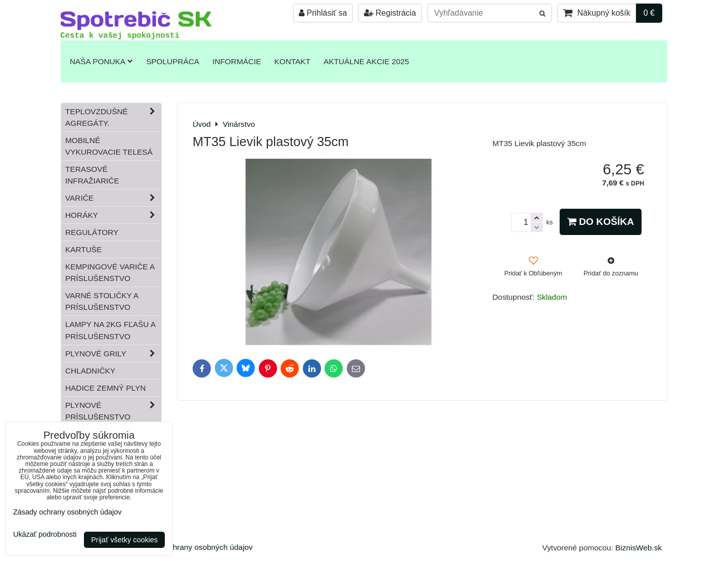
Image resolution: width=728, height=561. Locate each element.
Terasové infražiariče (92, 175)
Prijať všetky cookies (124, 540)
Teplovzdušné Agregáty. (113, 117)
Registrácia (390, 13)
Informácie (237, 61)
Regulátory (92, 232)
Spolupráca (173, 61)
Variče (113, 198)
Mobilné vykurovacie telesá (109, 146)
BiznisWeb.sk (639, 548)
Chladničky (90, 371)
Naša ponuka (101, 61)
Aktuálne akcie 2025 (366, 61)
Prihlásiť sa (323, 13)
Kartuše (83, 249)
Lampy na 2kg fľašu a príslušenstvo (110, 330)
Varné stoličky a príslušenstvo (102, 301)
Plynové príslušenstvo (113, 411)
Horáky (113, 215)
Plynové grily (113, 354)
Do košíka (601, 222)
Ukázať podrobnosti (45, 534)
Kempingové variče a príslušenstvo (110, 272)
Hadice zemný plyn (105, 388)
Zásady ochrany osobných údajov (195, 547)
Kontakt (292, 61)
